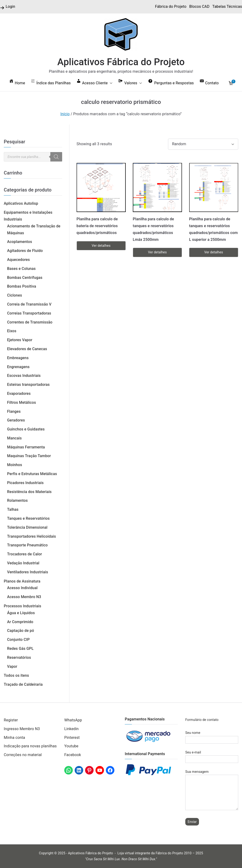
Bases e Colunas (21, 269)
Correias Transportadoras (29, 313)
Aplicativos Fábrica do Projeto (121, 62)
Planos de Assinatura (22, 581)
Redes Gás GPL (20, 649)
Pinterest (72, 738)
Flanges (14, 411)
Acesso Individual (22, 588)
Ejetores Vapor (20, 340)
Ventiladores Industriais (28, 572)
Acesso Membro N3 (24, 597)
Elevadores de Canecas (27, 349)
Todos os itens (16, 675)
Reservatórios (19, 657)
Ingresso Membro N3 (22, 729)
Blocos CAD (199, 6)
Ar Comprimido (20, 622)
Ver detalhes (101, 246)
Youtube (71, 746)
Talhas (13, 509)
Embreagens (18, 358)
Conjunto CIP (18, 640)
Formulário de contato (202, 720)
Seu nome (212, 736)
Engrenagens (18, 367)
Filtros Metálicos (22, 402)
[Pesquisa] (56, 157)
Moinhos (15, 465)
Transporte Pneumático (27, 545)
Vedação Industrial (23, 563)
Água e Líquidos (21, 613)
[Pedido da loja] (203, 144)
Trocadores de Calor (25, 554)
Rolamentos (17, 500)
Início (65, 114)
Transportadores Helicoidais (32, 536)
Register (11, 720)
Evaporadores (19, 394)
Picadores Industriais (25, 483)
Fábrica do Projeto (171, 6)
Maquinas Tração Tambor (29, 456)
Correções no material (23, 755)
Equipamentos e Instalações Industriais (28, 216)
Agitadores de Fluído (25, 251)
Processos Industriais (22, 606)
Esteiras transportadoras (28, 385)
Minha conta (14, 738)
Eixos (12, 331)
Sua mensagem (212, 790)
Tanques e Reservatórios (28, 518)
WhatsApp (73, 720)
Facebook (73, 755)
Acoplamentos (20, 242)
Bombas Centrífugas (25, 278)
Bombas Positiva (22, 286)
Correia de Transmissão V (29, 304)
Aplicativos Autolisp (21, 203)
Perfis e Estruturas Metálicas (32, 474)
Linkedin (71, 729)
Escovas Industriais (24, 376)
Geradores (16, 420)
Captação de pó (21, 631)
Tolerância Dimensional (27, 527)
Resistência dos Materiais (29, 492)
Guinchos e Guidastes (26, 429)
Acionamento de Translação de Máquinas (34, 230)
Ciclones (15, 295)
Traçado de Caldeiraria (23, 684)
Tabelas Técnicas (227, 6)
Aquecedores (18, 260)
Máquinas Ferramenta (26, 447)
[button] (110, 83)
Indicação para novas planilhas (30, 746)
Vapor (12, 666)
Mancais (14, 438)
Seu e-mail (212, 756)
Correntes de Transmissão (30, 322)
